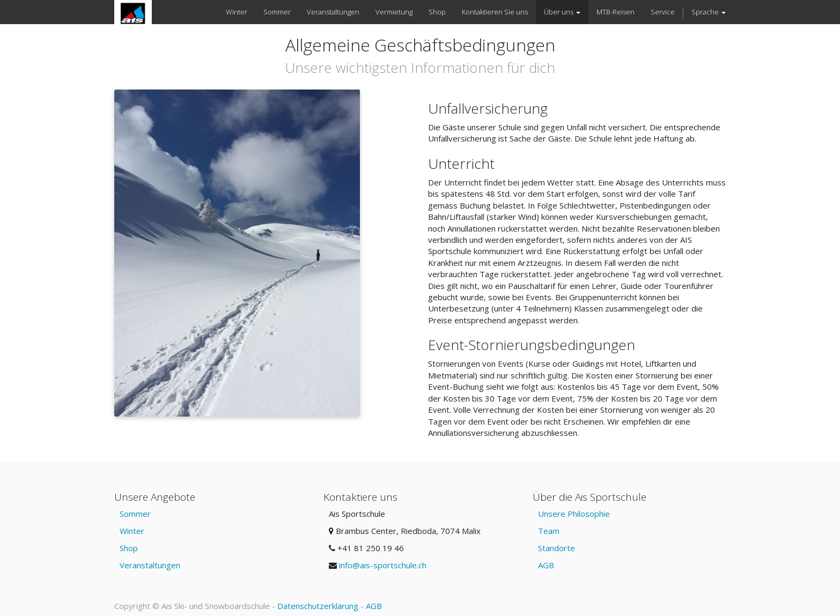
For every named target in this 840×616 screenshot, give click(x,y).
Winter (132, 531)
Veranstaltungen (150, 565)
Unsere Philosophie (574, 514)
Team (549, 531)
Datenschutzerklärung (318, 606)
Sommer (135, 514)
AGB (546, 565)
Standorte (557, 548)
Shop (129, 548)
